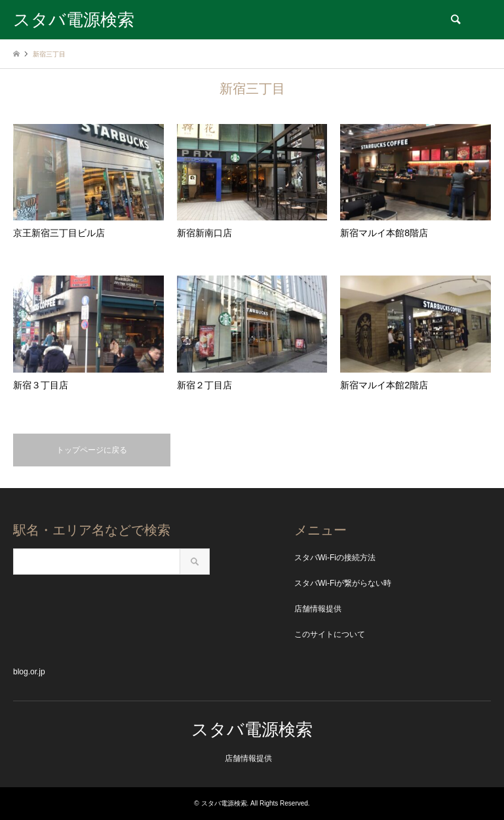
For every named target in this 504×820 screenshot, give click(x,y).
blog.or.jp (29, 672)
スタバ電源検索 (252, 729)
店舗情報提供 (318, 609)
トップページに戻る (92, 450)
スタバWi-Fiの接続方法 (335, 558)
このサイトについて (330, 634)
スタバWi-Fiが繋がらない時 (343, 583)
